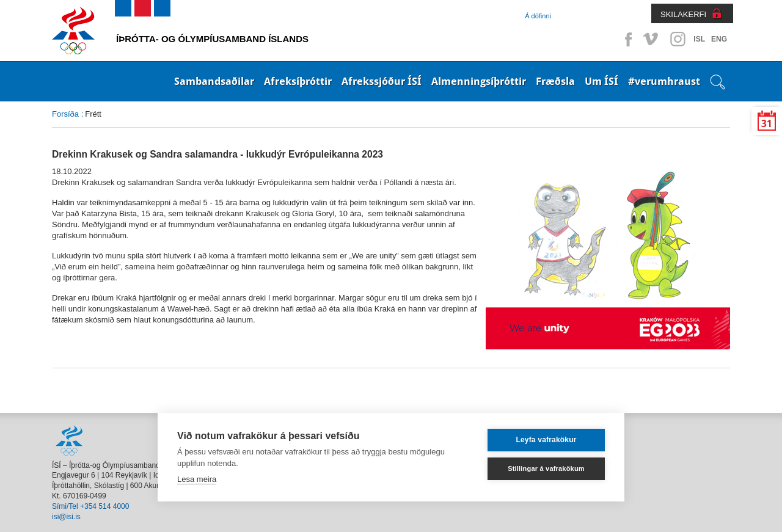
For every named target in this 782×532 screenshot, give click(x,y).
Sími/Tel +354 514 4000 (90, 506)
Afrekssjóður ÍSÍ (382, 81)
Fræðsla (555, 81)
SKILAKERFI (683, 14)
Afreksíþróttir (298, 81)
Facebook (626, 39)
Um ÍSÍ (601, 81)
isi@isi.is (66, 517)
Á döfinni (538, 16)
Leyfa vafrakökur (546, 440)
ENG (719, 39)
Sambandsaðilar (214, 81)
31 (767, 124)
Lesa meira (197, 479)
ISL (699, 39)
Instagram (678, 39)
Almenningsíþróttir (479, 81)
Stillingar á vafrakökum (546, 468)
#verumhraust (664, 81)
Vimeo (652, 39)
